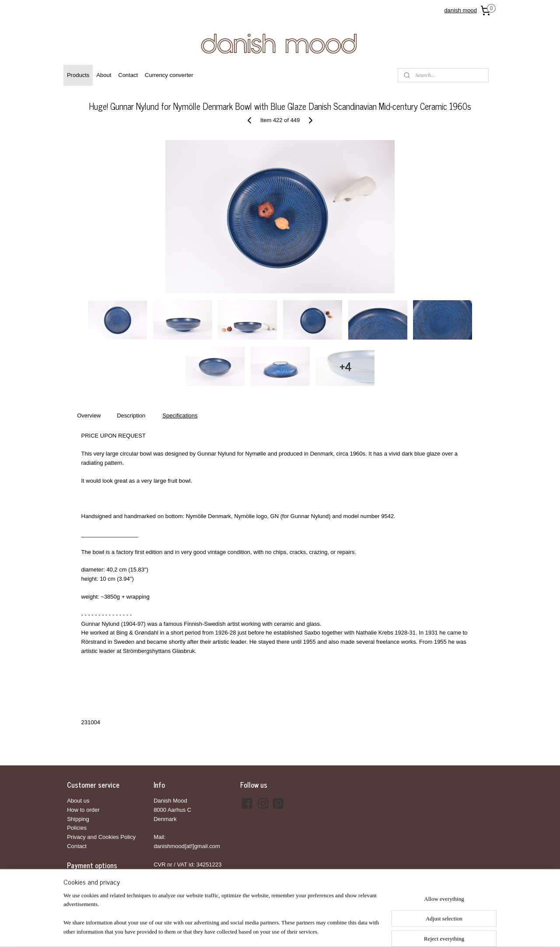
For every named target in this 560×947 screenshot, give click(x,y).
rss (271, 931)
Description (131, 416)
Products (78, 75)
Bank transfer (84, 881)
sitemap (256, 931)
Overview (89, 416)
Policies (77, 828)
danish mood (461, 10)
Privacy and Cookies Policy (101, 837)
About (104, 75)
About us (78, 801)
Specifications (180, 416)
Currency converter (169, 75)
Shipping (78, 819)
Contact (128, 75)
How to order (83, 810)
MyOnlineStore (369, 931)
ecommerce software (301, 931)
